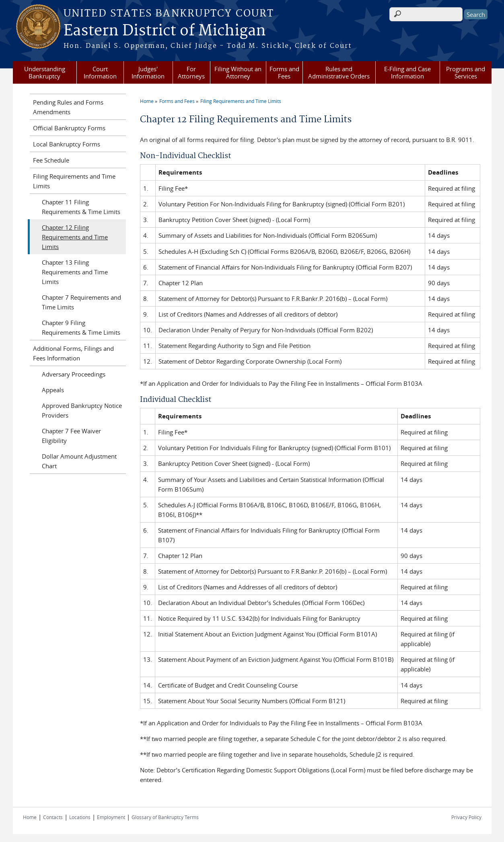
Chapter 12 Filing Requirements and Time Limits (75, 237)
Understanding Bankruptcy (45, 72)
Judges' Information (148, 72)
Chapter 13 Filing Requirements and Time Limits (75, 272)
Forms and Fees (284, 72)
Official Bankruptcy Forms (69, 128)
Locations (80, 817)
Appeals (53, 390)
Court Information (100, 72)
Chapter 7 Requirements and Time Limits (81, 302)
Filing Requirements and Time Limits (241, 101)
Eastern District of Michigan (165, 31)
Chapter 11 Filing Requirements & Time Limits (81, 207)
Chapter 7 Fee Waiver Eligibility (71, 436)
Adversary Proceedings (74, 374)
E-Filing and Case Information (407, 72)
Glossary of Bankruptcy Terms (165, 817)
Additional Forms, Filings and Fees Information (73, 353)
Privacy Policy (466, 817)
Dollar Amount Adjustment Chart (79, 461)
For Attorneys (191, 72)
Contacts (53, 817)
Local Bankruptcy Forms (67, 144)
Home (147, 101)
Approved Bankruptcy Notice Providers (82, 410)
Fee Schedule (51, 160)
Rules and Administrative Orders (339, 72)
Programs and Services (466, 72)
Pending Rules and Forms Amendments (68, 107)
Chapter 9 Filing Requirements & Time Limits (81, 327)
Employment (111, 817)
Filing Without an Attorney (238, 72)
